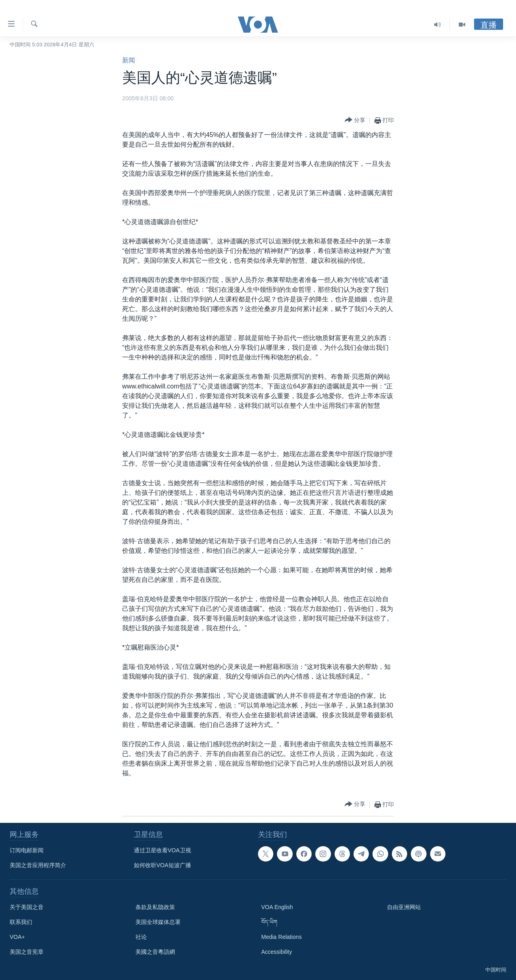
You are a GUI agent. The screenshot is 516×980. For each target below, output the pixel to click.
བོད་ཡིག (269, 922)
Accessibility (277, 952)
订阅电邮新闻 (27, 850)
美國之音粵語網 (155, 952)
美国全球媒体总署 (158, 922)
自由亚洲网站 (404, 907)
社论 (141, 937)
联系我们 (21, 922)
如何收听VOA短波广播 (162, 865)
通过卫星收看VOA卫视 (162, 850)
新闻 (129, 60)
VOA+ (17, 937)
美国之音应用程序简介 (38, 865)
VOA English (277, 907)
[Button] (355, 120)
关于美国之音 (27, 907)
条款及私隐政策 (155, 907)
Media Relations (281, 937)
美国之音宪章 (27, 952)
